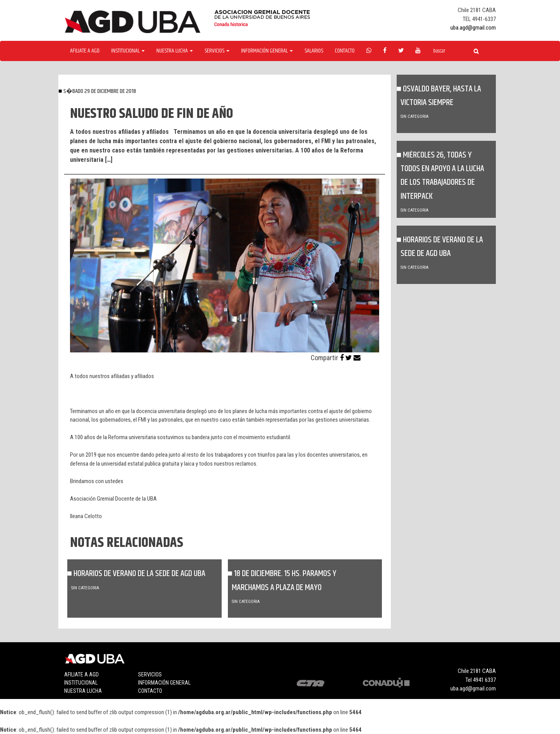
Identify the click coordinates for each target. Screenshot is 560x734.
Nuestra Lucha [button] (175, 51)
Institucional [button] (128, 51)
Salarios (314, 51)
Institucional (81, 683)
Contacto (345, 51)
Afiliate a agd (85, 51)
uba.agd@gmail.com (473, 28)
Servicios (150, 674)
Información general (164, 683)
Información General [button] (267, 51)
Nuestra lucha (83, 691)
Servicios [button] (217, 51)
